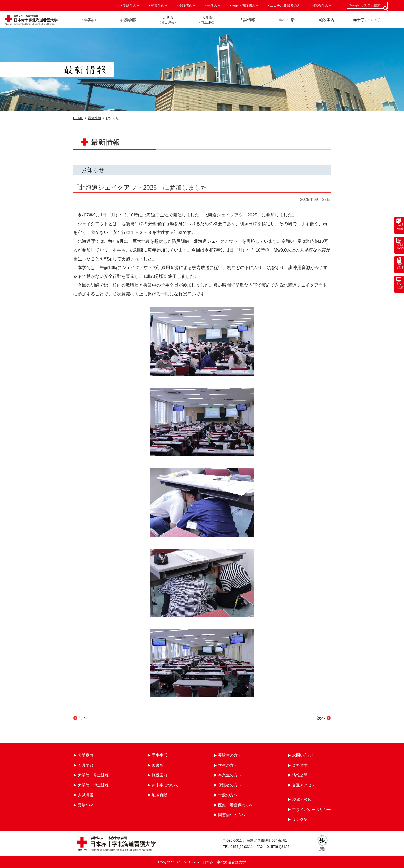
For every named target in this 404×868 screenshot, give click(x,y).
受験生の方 (131, 6)
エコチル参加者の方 (285, 6)
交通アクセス (304, 785)
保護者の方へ (230, 785)
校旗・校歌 (302, 800)
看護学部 (128, 20)
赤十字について (367, 20)
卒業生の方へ (230, 775)
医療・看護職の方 (245, 6)
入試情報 (247, 20)
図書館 (158, 765)
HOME (78, 118)
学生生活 (287, 20)
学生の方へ (228, 765)
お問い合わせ (304, 755)
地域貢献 (159, 795)
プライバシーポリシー (312, 810)
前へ (83, 718)
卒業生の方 (159, 6)
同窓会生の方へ (232, 815)
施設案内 (327, 20)
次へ (321, 718)
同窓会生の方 (322, 6)
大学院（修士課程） (95, 775)
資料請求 (300, 765)
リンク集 (300, 819)
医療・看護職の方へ (236, 805)
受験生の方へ (230, 755)
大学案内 (88, 20)
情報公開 (300, 775)
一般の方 (214, 6)
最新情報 (95, 118)
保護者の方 (187, 6)
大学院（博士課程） (95, 785)
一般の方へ (228, 795)
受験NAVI (86, 805)
